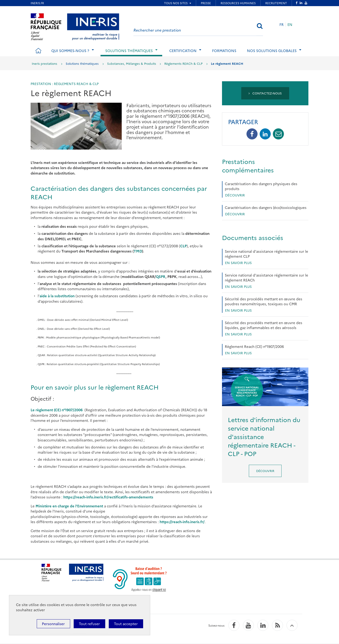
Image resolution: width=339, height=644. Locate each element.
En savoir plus (238, 286)
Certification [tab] (183, 51)
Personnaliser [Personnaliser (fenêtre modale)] (53, 624)
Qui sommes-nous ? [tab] (70, 51)
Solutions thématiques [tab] (129, 51)
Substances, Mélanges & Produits (132, 63)
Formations (224, 51)
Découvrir (235, 195)
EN (290, 24)
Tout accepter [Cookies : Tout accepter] (126, 624)
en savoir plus (238, 263)
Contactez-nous (265, 93)
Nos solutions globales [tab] (272, 51)
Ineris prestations (44, 63)
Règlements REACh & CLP (183, 63)
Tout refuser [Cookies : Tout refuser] (89, 624)
